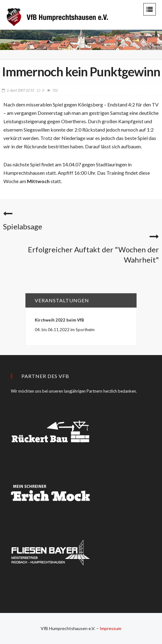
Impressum (110, 628)
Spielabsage (23, 226)
